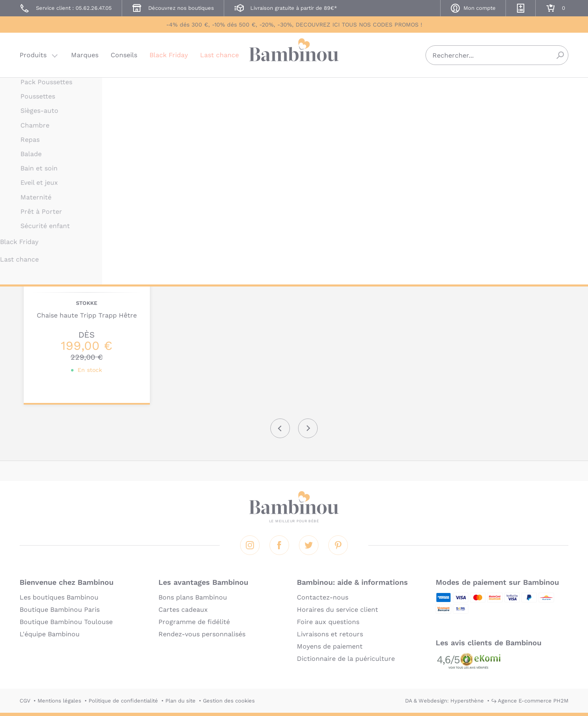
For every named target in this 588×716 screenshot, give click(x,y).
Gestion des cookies (229, 701)
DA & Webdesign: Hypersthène (444, 701)
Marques (85, 55)
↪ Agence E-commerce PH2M (530, 701)
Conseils (124, 55)
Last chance (219, 55)
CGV (25, 701)
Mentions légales (59, 701)
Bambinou (294, 54)
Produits (33, 55)
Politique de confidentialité (123, 701)
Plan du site (180, 701)
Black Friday (169, 55)
